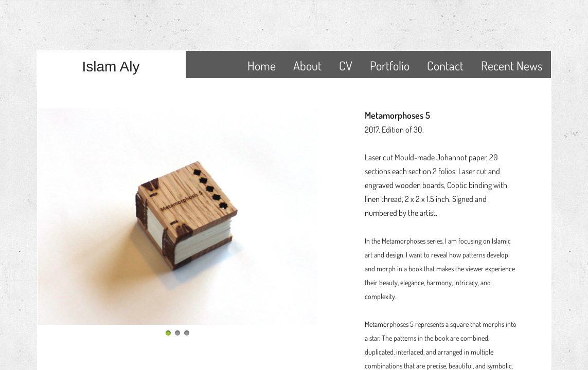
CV (346, 66)
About (307, 66)
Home (262, 66)
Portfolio (390, 66)
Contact (445, 66)
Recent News (512, 66)
